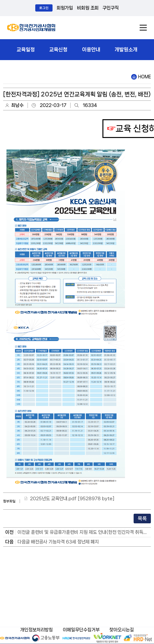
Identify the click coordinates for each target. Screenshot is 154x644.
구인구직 (111, 8)
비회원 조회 (88, 8)
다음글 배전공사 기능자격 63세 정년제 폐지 (58, 542)
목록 (142, 519)
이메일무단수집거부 (81, 630)
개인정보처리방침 (36, 630)
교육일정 (26, 50)
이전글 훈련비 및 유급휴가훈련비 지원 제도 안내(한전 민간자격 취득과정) (85, 532)
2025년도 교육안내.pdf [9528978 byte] (72, 498)
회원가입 (65, 8)
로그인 (44, 8)
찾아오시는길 (122, 630)
